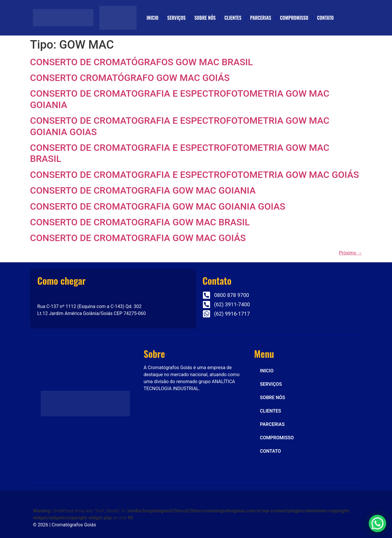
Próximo (350, 253)
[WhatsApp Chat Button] (377, 523)
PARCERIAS (261, 18)
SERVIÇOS (176, 18)
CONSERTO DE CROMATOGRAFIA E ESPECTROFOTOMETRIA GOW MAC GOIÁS (195, 175)
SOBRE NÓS (205, 18)
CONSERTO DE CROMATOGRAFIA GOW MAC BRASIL (140, 222)
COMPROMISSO (294, 18)
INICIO (152, 18)
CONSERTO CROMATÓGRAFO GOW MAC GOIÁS (130, 78)
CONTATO (325, 18)
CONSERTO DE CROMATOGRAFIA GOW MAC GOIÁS (138, 238)
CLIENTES (233, 18)
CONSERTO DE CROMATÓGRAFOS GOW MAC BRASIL (141, 62)
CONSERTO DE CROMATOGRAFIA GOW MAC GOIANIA (143, 190)
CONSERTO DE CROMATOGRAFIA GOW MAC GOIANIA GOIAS (158, 206)
